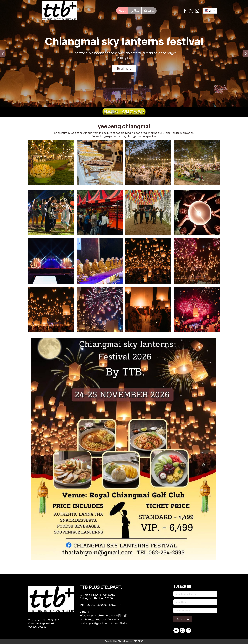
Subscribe (183, 619)
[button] (210, 11)
